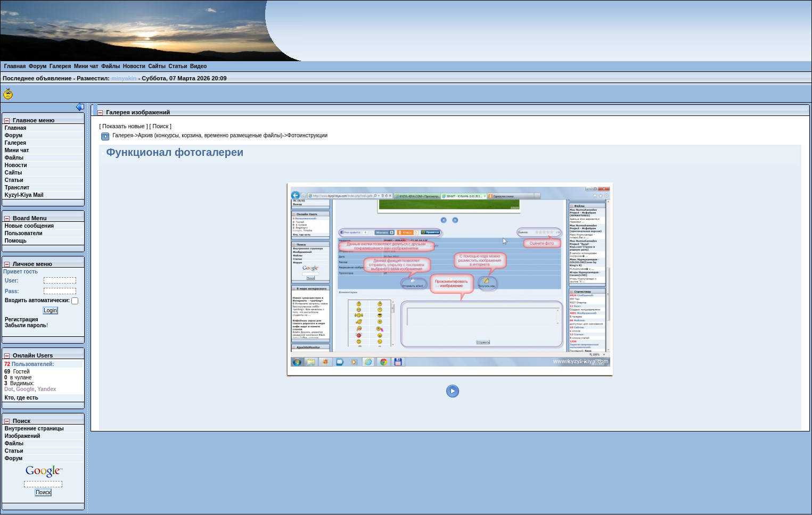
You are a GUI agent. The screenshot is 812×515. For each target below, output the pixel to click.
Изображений (23, 436)
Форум (38, 66)
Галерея (60, 66)
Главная (15, 66)
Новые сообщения (29, 226)
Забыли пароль (26, 325)
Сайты (157, 66)
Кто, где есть (22, 398)
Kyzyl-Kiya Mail (24, 195)
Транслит (17, 188)
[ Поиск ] (161, 126)
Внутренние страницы (34, 429)
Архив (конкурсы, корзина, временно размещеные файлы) (210, 135)
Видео (198, 66)
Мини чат (86, 66)
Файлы (110, 66)
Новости (134, 66)
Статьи (178, 66)
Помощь (16, 241)
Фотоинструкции (307, 135)
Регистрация (22, 319)
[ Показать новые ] (123, 126)
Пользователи (24, 233)
